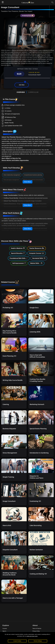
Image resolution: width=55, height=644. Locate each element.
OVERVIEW (21, 92)
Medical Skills (36, 263)
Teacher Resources (37, 248)
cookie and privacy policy (32, 636)
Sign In (4, 631)
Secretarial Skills (39, 258)
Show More (28, 182)
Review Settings (38, 641)
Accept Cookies (17, 641)
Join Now (22, 85)
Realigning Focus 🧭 (27, 15)
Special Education (18, 253)
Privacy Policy (36, 631)
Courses (5, 628)
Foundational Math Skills (19, 258)
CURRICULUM (33, 92)
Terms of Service (37, 628)
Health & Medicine (18, 248)
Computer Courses (37, 253)
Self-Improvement (19, 263)
